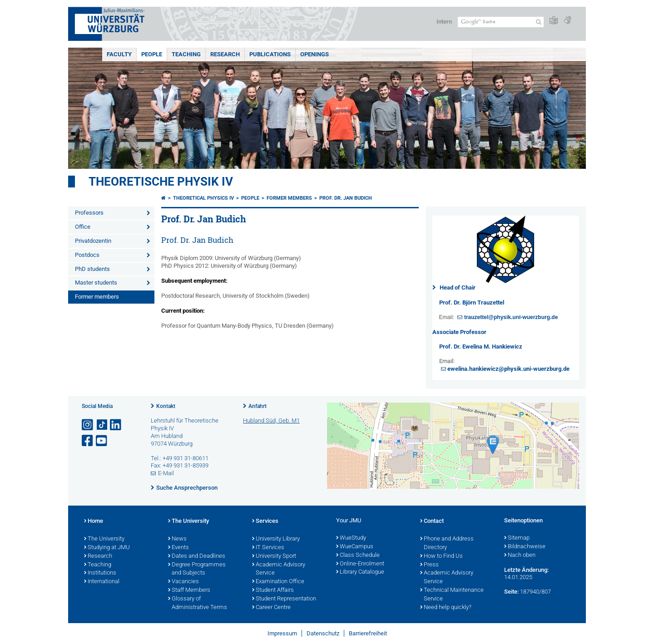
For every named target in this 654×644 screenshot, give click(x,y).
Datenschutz (323, 633)
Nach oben (520, 556)
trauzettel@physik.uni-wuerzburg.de (511, 317)
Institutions (100, 573)
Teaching (186, 54)
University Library (276, 539)
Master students (96, 283)
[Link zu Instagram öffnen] (88, 425)
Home (94, 521)
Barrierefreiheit (368, 633)
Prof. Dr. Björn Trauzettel (472, 302)
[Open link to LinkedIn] (116, 425)
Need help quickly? (446, 608)
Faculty (119, 54)
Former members (97, 297)
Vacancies (183, 582)
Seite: (511, 592)
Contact (432, 521)
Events (178, 548)
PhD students (92, 269)
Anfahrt (258, 406)
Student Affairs (273, 590)
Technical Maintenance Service (452, 595)
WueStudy (351, 538)
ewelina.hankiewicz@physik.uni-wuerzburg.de (508, 369)
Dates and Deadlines (197, 556)
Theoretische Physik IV (161, 182)
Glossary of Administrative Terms (198, 603)
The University (104, 539)
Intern (444, 22)
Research (225, 54)
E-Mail (166, 473)
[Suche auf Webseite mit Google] (501, 22)
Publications (270, 54)
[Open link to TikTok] (102, 425)
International (102, 582)
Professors (89, 213)
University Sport (274, 556)
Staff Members (189, 590)
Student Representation (284, 599)
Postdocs (87, 255)
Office (83, 227)
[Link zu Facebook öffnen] (88, 441)
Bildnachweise (525, 547)
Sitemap (517, 538)
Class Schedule (358, 556)
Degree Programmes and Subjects (197, 569)
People (152, 54)
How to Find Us (441, 556)
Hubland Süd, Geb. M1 (271, 420)
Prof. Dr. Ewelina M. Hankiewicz (481, 347)
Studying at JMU (107, 548)
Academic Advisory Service (279, 569)
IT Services (268, 548)
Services (265, 521)
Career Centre (271, 608)
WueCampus (355, 547)
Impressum (282, 633)
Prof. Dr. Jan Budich (346, 198)
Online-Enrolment (360, 564)
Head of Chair (458, 288)
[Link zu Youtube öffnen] (102, 441)
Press (429, 565)
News (177, 539)
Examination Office (278, 582)
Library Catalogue (360, 572)
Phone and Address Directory (447, 543)
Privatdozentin (93, 241)
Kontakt (166, 406)
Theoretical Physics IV (203, 198)
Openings (315, 54)
